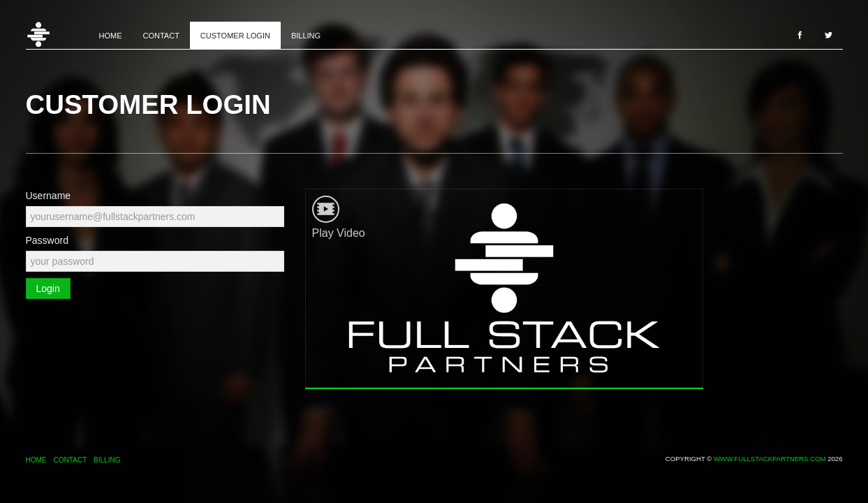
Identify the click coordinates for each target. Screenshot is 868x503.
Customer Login (235, 36)
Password (47, 240)
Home (57, 35)
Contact (161, 36)
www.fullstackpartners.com (770, 459)
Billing (306, 36)
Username (49, 196)
